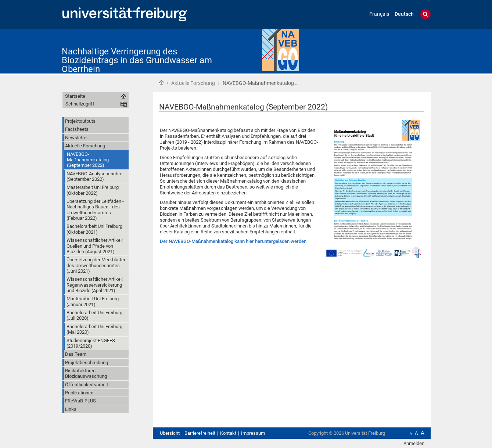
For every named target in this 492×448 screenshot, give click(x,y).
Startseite (161, 82)
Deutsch (404, 14)
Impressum (253, 433)
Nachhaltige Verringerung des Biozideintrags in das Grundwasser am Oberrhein (137, 60)
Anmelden (414, 443)
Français (379, 14)
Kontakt (228, 433)
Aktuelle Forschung (193, 83)
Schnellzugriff (80, 104)
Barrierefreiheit (200, 433)
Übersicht (170, 433)
